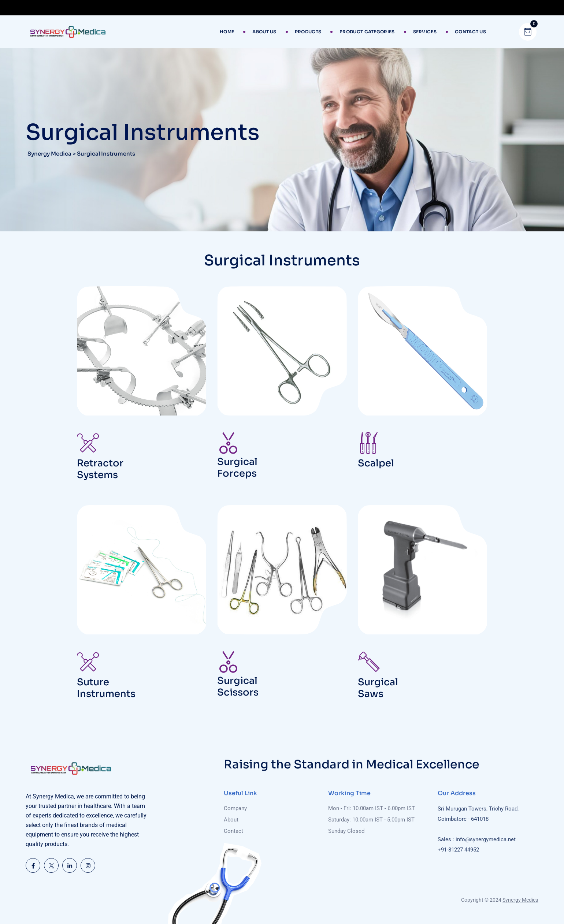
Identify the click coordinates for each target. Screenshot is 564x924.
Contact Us (470, 32)
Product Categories (367, 32)
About (231, 820)
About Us (264, 32)
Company (235, 808)
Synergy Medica (520, 900)
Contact (233, 831)
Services (425, 32)
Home (227, 32)
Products (308, 32)
